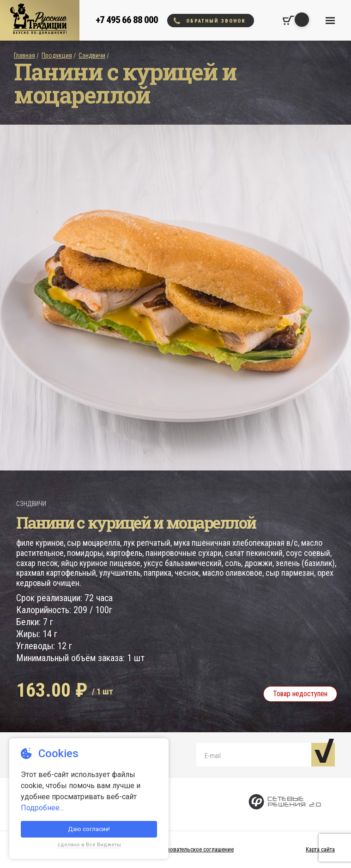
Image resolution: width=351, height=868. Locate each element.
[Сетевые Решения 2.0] (285, 804)
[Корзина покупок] (288, 20)
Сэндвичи (92, 55)
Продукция (57, 55)
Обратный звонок (210, 21)
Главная (24, 55)
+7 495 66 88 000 (127, 20)
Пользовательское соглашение (194, 849)
